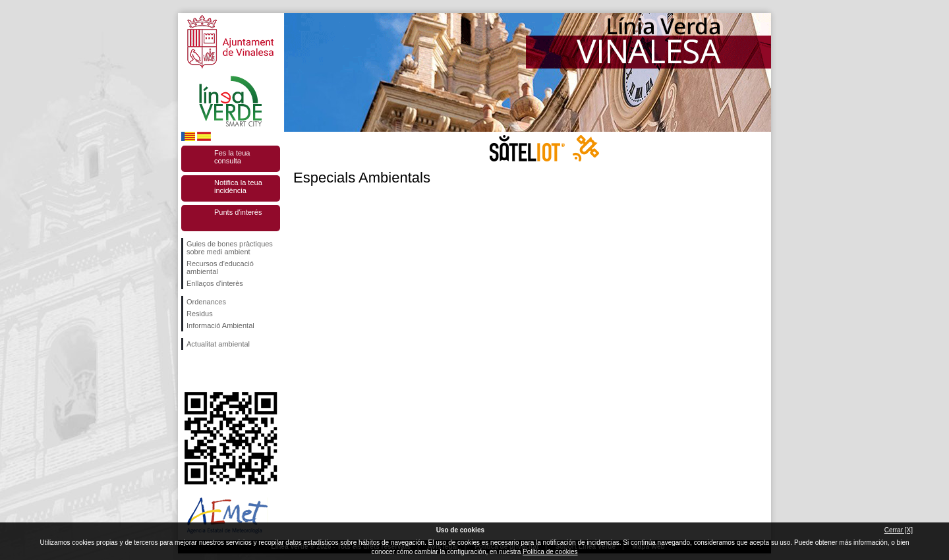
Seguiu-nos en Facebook (189, 371)
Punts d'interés (238, 212)
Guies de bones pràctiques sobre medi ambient (230, 248)
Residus (200, 314)
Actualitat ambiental (218, 344)
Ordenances (206, 302)
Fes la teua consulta (232, 157)
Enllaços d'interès (215, 283)
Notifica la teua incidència (238, 186)
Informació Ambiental (220, 325)
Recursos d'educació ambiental (220, 267)
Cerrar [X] (899, 530)
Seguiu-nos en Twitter (211, 371)
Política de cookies (550, 552)
